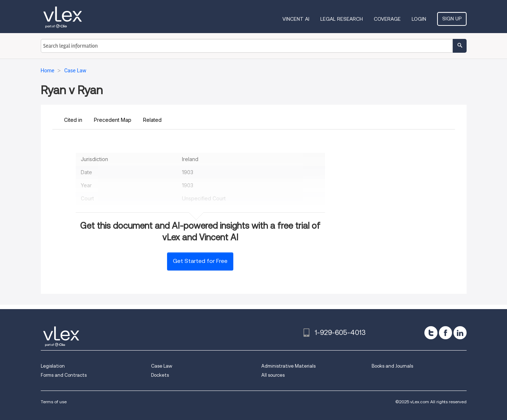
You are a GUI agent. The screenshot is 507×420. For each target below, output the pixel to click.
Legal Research (342, 19)
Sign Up (452, 19)
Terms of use (54, 402)
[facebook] (445, 333)
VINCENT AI (296, 19)
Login (419, 19)
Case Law (162, 366)
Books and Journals (392, 366)
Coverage (387, 19)
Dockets (160, 375)
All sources (273, 375)
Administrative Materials (288, 366)
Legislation (53, 366)
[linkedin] (460, 333)
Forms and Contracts (64, 375)
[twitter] (431, 333)
